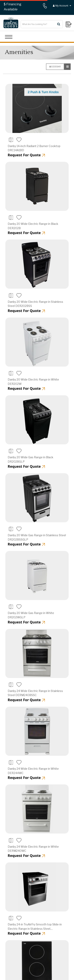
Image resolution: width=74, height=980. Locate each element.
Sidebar (55, 67)
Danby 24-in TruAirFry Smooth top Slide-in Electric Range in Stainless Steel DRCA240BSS (35, 929)
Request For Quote (26, 155)
